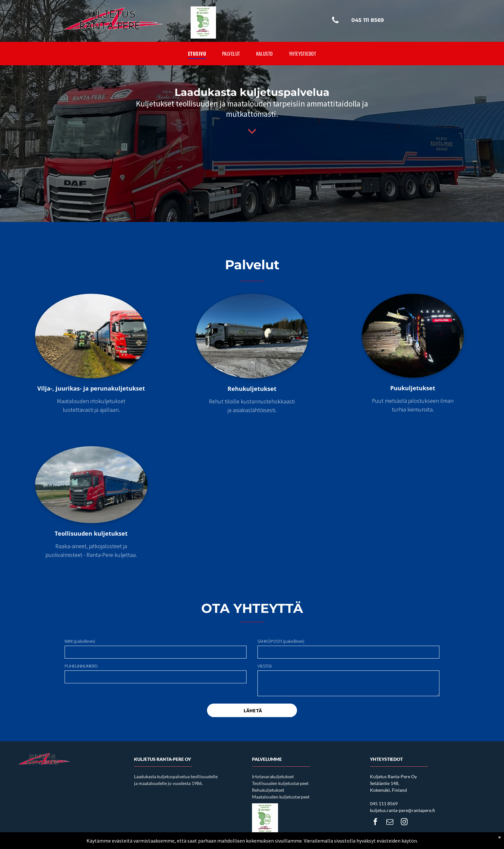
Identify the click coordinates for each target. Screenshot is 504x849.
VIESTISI (265, 666)
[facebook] (375, 823)
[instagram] (404, 823)
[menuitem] (197, 54)
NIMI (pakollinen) (80, 641)
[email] (390, 823)
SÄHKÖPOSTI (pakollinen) (281, 641)
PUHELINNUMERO (81, 666)
